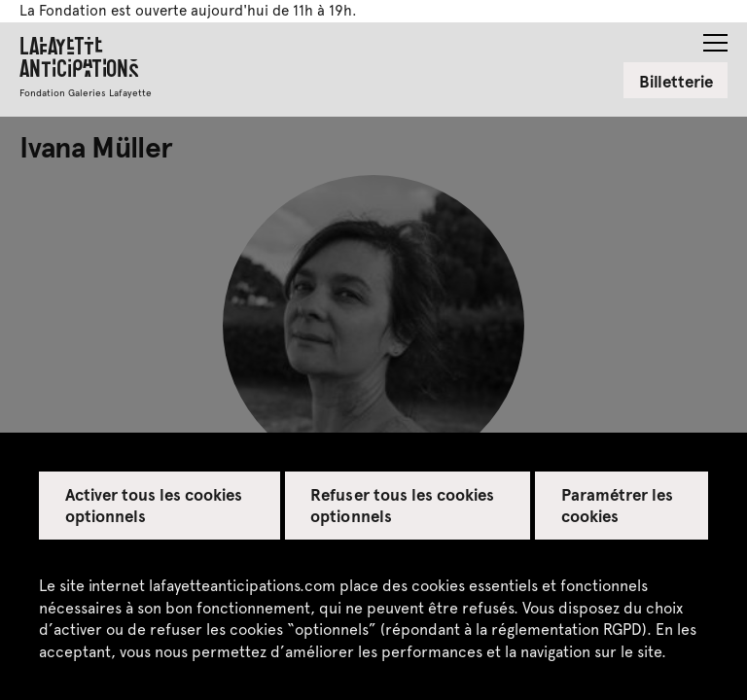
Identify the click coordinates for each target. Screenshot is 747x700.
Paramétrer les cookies (617, 505)
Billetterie (676, 81)
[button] (715, 37)
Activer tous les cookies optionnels (154, 505)
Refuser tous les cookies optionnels (402, 505)
